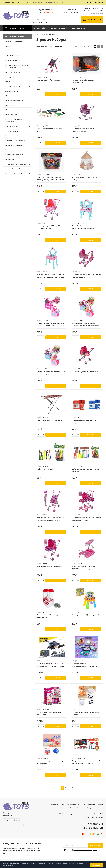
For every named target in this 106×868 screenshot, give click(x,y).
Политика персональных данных (13, 829)
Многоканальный (93, 832)
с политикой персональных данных (86, 854)
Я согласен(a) (80, 854)
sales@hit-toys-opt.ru (71, 12)
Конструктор (43, 22)
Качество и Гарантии (59, 28)
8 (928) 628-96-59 (11, 2)
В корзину (56, 94)
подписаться (95, 849)
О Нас (72, 812)
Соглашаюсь (96, 865)
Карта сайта (28, 829)
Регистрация (98, 2)
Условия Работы (41, 28)
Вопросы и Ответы (95, 812)
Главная (38, 35)
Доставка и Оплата (79, 28)
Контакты (81, 812)
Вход (90, 2)
